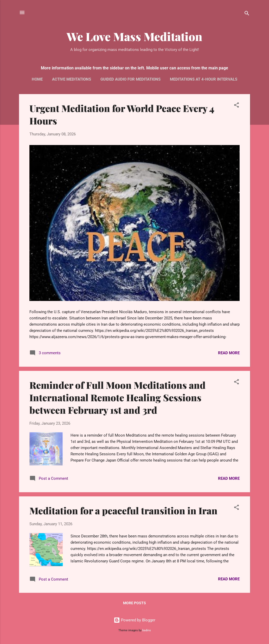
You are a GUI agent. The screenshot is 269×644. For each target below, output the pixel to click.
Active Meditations (72, 79)
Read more (229, 353)
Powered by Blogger (134, 620)
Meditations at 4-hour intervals (204, 79)
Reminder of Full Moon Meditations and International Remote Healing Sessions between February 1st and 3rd (117, 397)
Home (37, 79)
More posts (134, 603)
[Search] (247, 14)
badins (147, 630)
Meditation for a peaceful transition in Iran (123, 510)
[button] (236, 106)
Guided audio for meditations (130, 79)
